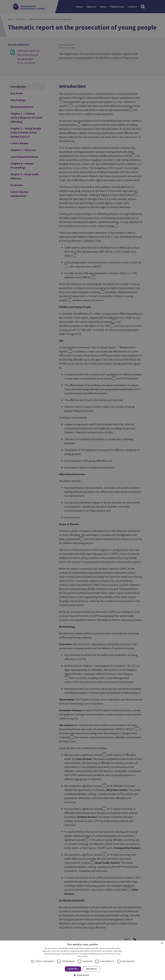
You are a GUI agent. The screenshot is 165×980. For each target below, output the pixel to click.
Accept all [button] (73, 969)
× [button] (162, 943)
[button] (82, 975)
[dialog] (82, 960)
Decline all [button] (92, 969)
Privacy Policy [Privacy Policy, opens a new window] (82, 956)
